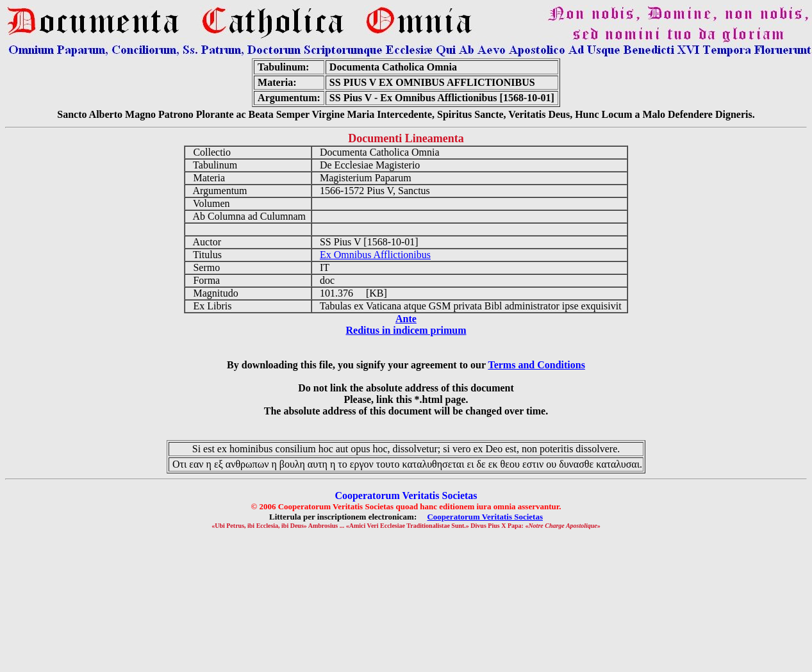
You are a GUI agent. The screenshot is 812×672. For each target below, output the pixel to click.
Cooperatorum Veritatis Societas (485, 517)
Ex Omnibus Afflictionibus (375, 255)
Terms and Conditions (536, 365)
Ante (406, 319)
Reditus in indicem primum (406, 330)
